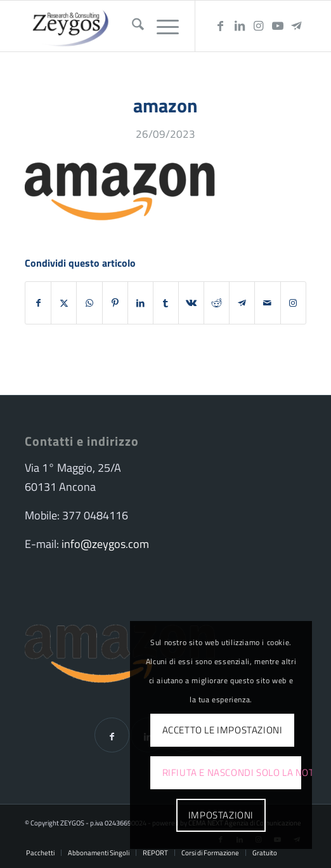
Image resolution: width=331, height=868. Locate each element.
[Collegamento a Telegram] (297, 26)
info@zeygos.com (105, 544)
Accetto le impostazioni (223, 730)
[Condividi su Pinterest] (115, 303)
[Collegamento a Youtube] (278, 26)
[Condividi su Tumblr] (166, 303)
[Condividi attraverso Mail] (267, 303)
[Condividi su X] (64, 303)
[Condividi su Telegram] (242, 303)
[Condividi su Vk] (191, 303)
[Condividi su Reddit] (217, 303)
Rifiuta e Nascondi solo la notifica (232, 772)
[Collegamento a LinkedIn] (240, 26)
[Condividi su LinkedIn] (140, 303)
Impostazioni (221, 815)
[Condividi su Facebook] (38, 303)
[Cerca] (132, 26)
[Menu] (161, 26)
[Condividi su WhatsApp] (89, 303)
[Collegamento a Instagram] (259, 26)
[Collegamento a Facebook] (221, 26)
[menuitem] (132, 26)
